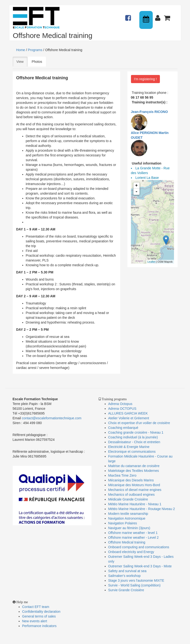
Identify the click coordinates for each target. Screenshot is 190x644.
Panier (168, 16)
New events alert (35, 621)
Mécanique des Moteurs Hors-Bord (134, 485)
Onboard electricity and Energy (131, 552)
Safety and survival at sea (127, 571)
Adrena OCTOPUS (122, 409)
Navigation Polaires (123, 523)
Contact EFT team (36, 607)
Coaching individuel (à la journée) (133, 437)
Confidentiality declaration (41, 612)
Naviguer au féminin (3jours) (129, 528)
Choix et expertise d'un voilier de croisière (139, 423)
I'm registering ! (145, 79)
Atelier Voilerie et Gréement (129, 418)
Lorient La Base (147, 178)
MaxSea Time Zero (122, 475)
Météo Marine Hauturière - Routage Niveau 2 (142, 509)
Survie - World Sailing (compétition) (134, 585)
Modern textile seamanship (128, 514)
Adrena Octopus (120, 404)
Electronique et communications (132, 452)
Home (21, 50)
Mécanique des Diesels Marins (131, 480)
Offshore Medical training (127, 542)
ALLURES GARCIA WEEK (128, 413)
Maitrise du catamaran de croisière (134, 466)
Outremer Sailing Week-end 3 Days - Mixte (140, 566)
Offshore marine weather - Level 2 (133, 538)
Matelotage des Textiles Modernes (134, 471)
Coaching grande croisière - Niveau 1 (136, 432)
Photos (37, 62)
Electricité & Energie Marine (129, 447)
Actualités (129, 16)
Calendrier (147, 20)
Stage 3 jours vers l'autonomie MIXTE (136, 580)
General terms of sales (39, 616)
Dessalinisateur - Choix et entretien (134, 442)
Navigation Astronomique (127, 518)
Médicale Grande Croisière (128, 499)
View (22, 61)
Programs (35, 50)
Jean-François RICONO (149, 112)
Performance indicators (39, 626)
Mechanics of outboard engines (132, 495)
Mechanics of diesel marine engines (135, 490)
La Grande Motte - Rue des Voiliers (150, 170)
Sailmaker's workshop (125, 576)
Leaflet (151, 262)
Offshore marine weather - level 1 (133, 533)
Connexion (159, 16)
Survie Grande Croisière (126, 590)
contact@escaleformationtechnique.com (52, 418)
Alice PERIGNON (144, 133)
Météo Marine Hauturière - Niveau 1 (135, 504)
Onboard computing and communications (139, 547)
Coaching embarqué (123, 428)
